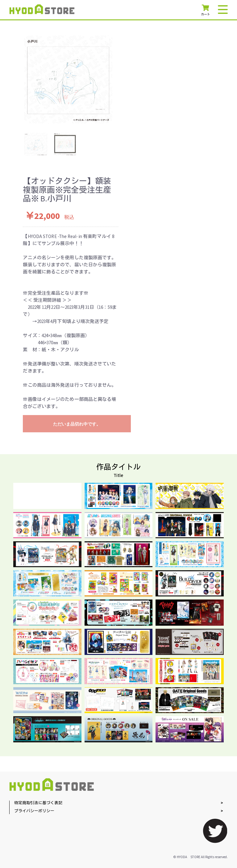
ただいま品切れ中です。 (77, 424)
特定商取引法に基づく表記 (38, 803)
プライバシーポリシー (34, 811)
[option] (68, 79)
